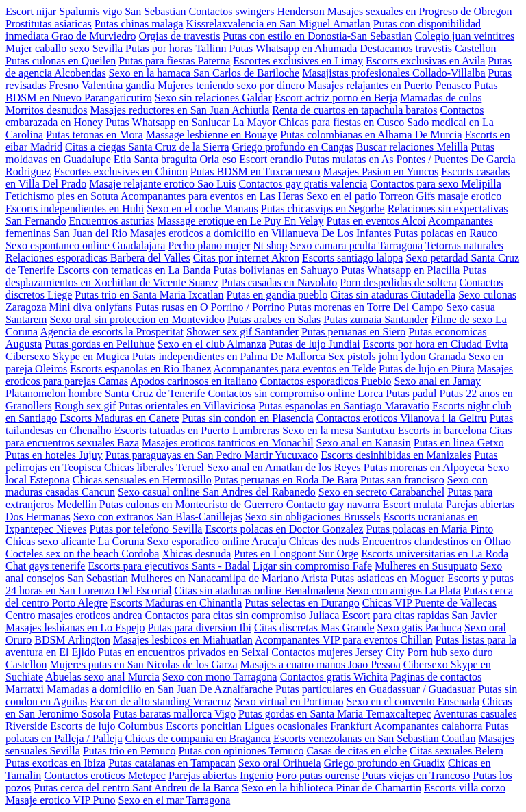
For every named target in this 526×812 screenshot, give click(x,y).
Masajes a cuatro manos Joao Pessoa (321, 664)
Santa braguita (166, 159)
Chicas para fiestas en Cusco (341, 122)
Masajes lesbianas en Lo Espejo (75, 627)
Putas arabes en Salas (274, 319)
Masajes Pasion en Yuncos (381, 172)
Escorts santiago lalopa (353, 258)
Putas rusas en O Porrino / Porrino (210, 307)
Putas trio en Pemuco (129, 751)
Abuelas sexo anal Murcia (102, 677)
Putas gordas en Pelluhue (99, 344)
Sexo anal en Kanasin (364, 443)
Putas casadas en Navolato (279, 282)
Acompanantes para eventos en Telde (295, 369)
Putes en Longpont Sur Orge (296, 554)
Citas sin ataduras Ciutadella (393, 295)
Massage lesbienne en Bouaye (212, 135)
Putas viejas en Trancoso (416, 775)
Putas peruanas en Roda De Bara (286, 480)
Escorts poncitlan (204, 726)
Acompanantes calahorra (428, 726)
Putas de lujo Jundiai (315, 344)
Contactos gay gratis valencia (303, 184)
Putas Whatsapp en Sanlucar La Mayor (191, 122)
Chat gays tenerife (45, 566)
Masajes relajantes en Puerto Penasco (389, 85)
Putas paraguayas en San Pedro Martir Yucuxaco (212, 455)
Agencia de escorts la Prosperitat (112, 332)
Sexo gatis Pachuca (420, 627)
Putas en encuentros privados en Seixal (183, 652)
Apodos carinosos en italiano (193, 381)
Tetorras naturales (464, 245)
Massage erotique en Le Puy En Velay (240, 221)
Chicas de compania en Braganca (198, 738)
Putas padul (411, 393)
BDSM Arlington (72, 640)
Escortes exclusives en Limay (298, 61)
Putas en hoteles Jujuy (54, 455)
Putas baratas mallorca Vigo (174, 714)
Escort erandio (271, 159)
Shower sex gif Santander (242, 332)
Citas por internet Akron (246, 258)
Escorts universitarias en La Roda (435, 554)
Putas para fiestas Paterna (174, 61)
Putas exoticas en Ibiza (55, 763)
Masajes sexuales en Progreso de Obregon (420, 11)
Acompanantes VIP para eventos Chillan (344, 640)
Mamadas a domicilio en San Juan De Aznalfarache (160, 689)
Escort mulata (412, 504)
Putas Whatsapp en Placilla (400, 270)
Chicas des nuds (324, 541)
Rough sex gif (86, 406)
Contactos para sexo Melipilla (436, 184)
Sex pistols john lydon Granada (397, 356)
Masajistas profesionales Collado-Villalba (393, 73)
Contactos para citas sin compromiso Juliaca (242, 615)
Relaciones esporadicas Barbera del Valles (98, 258)
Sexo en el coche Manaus (202, 208)
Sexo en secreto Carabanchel (381, 492)
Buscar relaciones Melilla (412, 147)
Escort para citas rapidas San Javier (419, 615)
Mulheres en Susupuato (426, 566)
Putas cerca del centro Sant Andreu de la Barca (136, 788)
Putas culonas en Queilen (61, 61)
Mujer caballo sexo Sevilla (64, 48)
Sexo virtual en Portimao (289, 701)
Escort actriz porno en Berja (336, 98)
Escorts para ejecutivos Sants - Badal (169, 566)
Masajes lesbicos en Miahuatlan (183, 640)
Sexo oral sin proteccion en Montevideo (137, 319)
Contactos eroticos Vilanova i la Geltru (402, 418)
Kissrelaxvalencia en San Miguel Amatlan (278, 24)
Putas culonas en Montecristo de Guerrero (191, 504)
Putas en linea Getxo (459, 443)
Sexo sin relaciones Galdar (213, 98)
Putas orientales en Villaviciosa (187, 406)
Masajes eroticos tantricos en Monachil (228, 443)
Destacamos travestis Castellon (428, 48)
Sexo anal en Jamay (437, 381)
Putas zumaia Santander (376, 319)
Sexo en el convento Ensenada (413, 701)
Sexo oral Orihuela (280, 763)
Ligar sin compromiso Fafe (312, 566)
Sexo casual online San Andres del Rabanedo (217, 492)
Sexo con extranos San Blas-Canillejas (158, 517)
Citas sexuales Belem (456, 751)
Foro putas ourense (318, 775)
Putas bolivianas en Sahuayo (276, 270)
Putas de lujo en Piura (427, 369)
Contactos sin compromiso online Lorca (295, 393)
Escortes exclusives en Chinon (121, 172)
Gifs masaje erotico (459, 196)
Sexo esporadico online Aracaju (217, 541)
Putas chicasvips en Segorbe (323, 208)
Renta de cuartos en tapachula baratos (354, 110)
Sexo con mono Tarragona (220, 677)
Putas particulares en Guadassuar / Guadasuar (375, 689)
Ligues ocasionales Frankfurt (308, 726)
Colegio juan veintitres (464, 36)
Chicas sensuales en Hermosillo (142, 480)
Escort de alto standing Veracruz (161, 701)
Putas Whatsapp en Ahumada (293, 48)
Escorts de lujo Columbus (107, 726)
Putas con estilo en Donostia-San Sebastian (317, 36)
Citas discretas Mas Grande (314, 627)
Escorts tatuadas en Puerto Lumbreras (197, 430)
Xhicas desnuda (196, 554)
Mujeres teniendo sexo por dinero (231, 85)
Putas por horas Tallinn (176, 48)
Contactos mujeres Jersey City (338, 652)
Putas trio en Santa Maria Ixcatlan (149, 295)
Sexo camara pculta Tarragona (356, 245)
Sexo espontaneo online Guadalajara (85, 245)
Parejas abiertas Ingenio (221, 775)
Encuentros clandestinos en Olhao (437, 541)
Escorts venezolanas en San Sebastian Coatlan (374, 738)
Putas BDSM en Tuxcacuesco (255, 172)
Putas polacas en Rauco (446, 233)
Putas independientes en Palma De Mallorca (229, 356)
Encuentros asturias (111, 221)
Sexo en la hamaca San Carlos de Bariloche (204, 73)
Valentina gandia (118, 85)
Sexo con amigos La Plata (404, 591)
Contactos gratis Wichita (334, 677)
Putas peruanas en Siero (353, 332)
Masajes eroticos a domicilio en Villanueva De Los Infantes (261, 233)
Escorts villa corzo (465, 788)
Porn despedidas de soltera (398, 282)
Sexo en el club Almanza (212, 344)
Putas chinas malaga (139, 24)
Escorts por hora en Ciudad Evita (436, 344)
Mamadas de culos (441, 98)
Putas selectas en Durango (302, 603)
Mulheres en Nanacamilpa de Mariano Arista (229, 578)
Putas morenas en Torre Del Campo (365, 307)
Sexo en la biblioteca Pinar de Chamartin (331, 788)
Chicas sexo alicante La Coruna (75, 541)
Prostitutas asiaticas (49, 24)
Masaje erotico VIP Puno (60, 800)
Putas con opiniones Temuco (241, 751)
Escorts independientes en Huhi (75, 208)
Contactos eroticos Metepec (105, 775)
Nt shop (270, 245)
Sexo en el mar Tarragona (174, 800)
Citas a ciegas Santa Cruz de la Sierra (147, 147)
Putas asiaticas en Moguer (388, 578)
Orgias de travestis (180, 36)
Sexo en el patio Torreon (360, 196)
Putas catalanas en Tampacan (172, 763)
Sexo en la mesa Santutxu (338, 430)
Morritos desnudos (47, 110)
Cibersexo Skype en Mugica (67, 356)
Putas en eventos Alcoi (376, 221)
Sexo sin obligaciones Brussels (313, 517)
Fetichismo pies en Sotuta (62, 196)
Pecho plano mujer (209, 245)
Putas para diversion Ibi (200, 627)
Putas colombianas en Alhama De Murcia (371, 135)
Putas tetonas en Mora (95, 135)
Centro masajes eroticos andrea (74, 615)
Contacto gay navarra (333, 504)
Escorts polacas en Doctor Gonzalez (284, 529)
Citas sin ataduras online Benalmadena (260, 591)
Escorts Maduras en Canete (120, 418)
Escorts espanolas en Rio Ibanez (140, 369)
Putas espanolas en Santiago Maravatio (344, 406)
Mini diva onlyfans (91, 307)
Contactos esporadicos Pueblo (325, 381)
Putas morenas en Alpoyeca (424, 467)
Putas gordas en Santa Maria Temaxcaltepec (335, 714)
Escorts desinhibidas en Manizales (396, 455)
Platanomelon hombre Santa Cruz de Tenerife (105, 393)
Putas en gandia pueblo (277, 295)
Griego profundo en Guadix (385, 763)
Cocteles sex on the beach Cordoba (82, 554)
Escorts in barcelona (442, 430)
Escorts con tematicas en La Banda (134, 270)
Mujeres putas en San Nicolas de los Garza (143, 664)
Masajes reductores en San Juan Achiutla (180, 110)
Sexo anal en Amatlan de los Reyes (284, 467)
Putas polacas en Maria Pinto (429, 529)
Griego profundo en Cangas (293, 147)
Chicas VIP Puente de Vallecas (429, 603)
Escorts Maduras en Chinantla (176, 603)
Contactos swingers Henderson (257, 11)
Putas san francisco (402, 480)
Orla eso (218, 159)
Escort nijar (31, 11)
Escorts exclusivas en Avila (425, 61)
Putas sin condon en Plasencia (248, 418)
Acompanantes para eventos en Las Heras (212, 196)
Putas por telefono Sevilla (146, 529)
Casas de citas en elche (356, 751)
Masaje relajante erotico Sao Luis (162, 184)
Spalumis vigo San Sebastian (122, 11)
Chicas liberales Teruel (154, 467)
